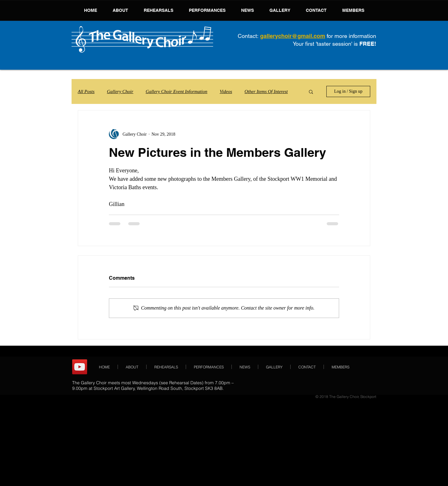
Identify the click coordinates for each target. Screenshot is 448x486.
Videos (226, 91)
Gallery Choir (120, 91)
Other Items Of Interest (266, 91)
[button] (311, 91)
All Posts (86, 91)
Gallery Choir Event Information (176, 91)
